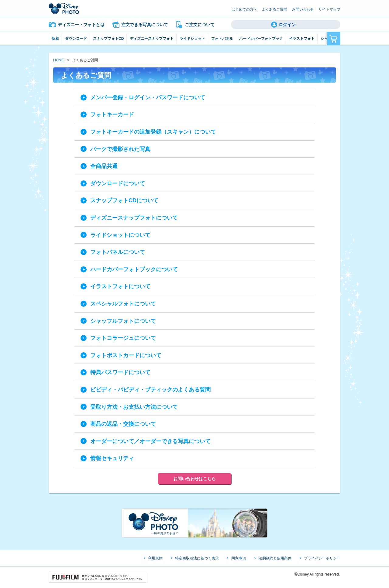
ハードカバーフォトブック (261, 39)
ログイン (287, 25)
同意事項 (239, 558)
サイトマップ (329, 9)
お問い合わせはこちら (194, 479)
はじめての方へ (244, 9)
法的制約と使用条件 (275, 558)
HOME (59, 60)
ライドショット (192, 39)
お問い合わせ (303, 9)
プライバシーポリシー (322, 558)
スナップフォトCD (108, 39)
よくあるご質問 (274, 9)
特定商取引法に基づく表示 (197, 558)
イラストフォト (302, 39)
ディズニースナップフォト (152, 39)
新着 (55, 39)
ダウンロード (76, 39)
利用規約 (155, 558)
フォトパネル (222, 39)
